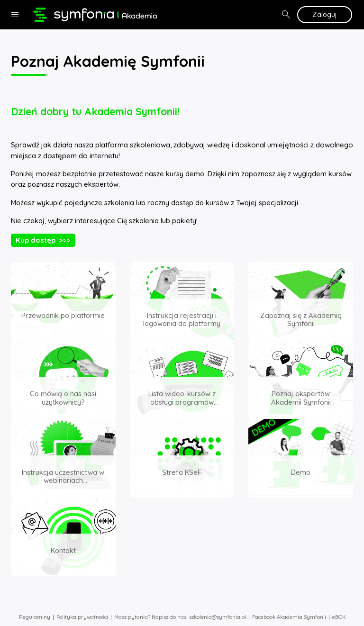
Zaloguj (325, 14)
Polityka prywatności (82, 617)
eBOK (339, 617)
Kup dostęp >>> (43, 240)
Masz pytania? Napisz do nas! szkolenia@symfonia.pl (180, 617)
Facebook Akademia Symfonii (289, 617)
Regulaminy (35, 617)
